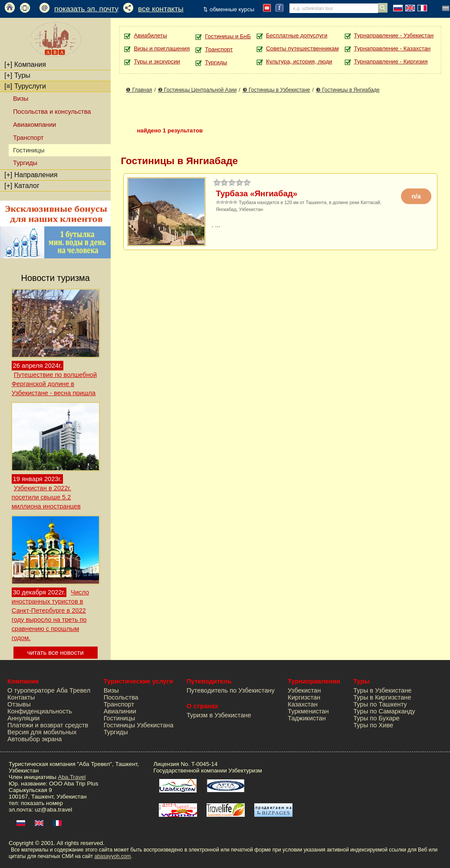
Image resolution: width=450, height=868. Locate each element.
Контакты (21, 697)
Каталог (22, 186)
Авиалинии (120, 711)
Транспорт (28, 138)
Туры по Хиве (373, 725)
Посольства (121, 697)
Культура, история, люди (299, 61)
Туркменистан (308, 711)
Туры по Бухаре (376, 718)
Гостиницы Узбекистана (139, 725)
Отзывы (19, 704)
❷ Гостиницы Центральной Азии (197, 90)
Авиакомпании (34, 125)
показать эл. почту (86, 9)
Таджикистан (307, 718)
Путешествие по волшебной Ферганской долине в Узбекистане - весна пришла (54, 384)
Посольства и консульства (52, 112)
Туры (17, 75)
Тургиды (25, 163)
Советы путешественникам (302, 48)
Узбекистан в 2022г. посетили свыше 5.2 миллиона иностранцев (46, 497)
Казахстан (303, 704)
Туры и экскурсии (157, 61)
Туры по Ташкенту (380, 704)
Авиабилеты (150, 35)
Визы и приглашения (162, 48)
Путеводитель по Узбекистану (231, 690)
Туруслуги (25, 86)
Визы (21, 99)
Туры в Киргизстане (382, 697)
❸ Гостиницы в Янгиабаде (348, 90)
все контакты (161, 9)
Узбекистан (304, 690)
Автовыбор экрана (34, 739)
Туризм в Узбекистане (219, 715)
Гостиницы (120, 718)
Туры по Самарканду (384, 711)
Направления (31, 175)
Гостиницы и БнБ (228, 36)
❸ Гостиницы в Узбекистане (276, 90)
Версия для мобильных (42, 732)
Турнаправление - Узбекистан (394, 35)
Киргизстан (304, 697)
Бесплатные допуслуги (297, 35)
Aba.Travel (72, 777)
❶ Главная (139, 90)
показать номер (42, 803)
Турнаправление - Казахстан (393, 48)
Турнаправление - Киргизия (391, 61)
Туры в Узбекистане (382, 690)
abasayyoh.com (112, 856)
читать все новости (56, 653)
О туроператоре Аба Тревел (49, 690)
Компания (25, 64)
